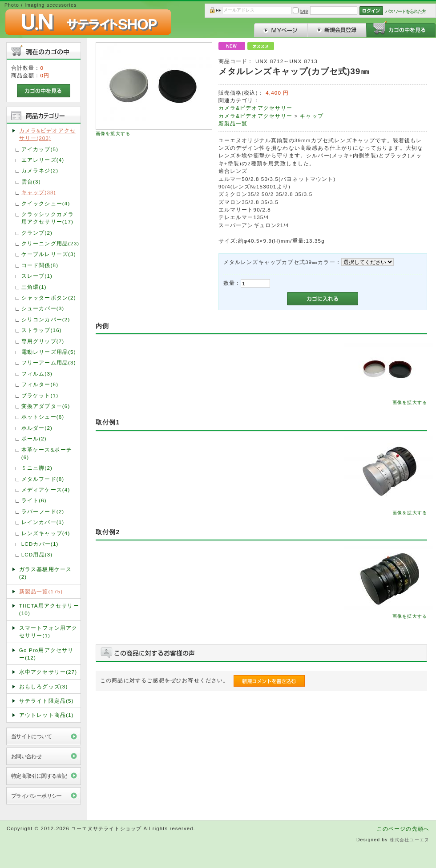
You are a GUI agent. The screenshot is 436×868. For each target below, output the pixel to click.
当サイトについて (31, 736)
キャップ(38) (39, 192)
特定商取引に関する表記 (39, 776)
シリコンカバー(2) (46, 319)
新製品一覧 (233, 123)
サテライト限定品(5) (46, 701)
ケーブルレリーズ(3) (49, 254)
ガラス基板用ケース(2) (45, 573)
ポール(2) (34, 438)
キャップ (312, 116)
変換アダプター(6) (46, 406)
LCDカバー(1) (40, 544)
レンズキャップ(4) (46, 533)
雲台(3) (31, 182)
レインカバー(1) (43, 522)
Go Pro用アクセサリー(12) (46, 654)
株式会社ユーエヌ (410, 840)
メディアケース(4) (46, 490)
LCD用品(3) (37, 554)
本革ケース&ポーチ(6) (47, 453)
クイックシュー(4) (46, 203)
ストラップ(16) (42, 330)
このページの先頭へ (403, 829)
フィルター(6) (40, 384)
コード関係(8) (40, 265)
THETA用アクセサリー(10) (49, 609)
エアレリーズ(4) (43, 160)
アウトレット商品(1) (46, 715)
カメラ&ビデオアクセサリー (256, 108)
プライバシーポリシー (36, 796)
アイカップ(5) (40, 149)
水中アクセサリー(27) (48, 672)
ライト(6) (34, 500)
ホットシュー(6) (43, 417)
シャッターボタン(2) (49, 298)
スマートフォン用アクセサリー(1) (48, 632)
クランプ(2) (37, 233)
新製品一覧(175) (41, 591)
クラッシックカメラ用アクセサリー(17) (48, 218)
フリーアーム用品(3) (49, 362)
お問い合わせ (26, 756)
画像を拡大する (113, 134)
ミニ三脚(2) (37, 468)
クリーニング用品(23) (50, 243)
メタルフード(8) (43, 479)
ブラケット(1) (40, 395)
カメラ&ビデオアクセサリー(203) (47, 134)
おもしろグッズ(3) (44, 686)
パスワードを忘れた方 (406, 11)
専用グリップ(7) (43, 341)
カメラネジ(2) (40, 170)
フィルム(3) (37, 374)
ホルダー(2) (37, 428)
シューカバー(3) (43, 308)
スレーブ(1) (37, 276)
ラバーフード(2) (43, 511)
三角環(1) (34, 287)
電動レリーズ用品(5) (49, 352)
